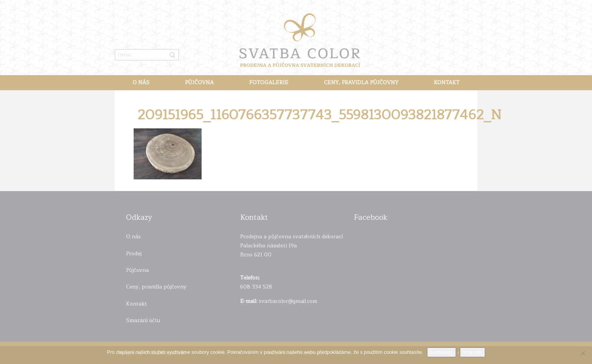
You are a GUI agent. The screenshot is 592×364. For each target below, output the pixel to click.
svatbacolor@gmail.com (288, 301)
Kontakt (136, 304)
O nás (133, 237)
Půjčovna (137, 270)
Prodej (134, 254)
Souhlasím (442, 352)
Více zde (473, 352)
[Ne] (583, 353)
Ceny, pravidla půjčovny (156, 287)
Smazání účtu (143, 320)
